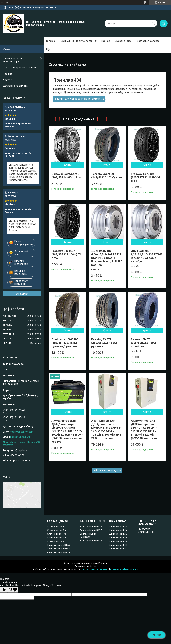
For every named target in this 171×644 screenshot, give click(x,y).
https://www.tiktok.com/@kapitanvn (21, 444)
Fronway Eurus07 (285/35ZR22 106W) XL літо (66, 254)
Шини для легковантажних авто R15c (81, 99)
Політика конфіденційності (124, 569)
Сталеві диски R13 (57, 526)
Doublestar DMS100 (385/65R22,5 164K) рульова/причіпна (65, 343)
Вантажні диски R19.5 (59, 549)
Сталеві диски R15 (57, 534)
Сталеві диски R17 (57, 541)
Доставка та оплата (148, 41)
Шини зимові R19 (118, 549)
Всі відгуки (22, 294)
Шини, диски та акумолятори (77, 41)
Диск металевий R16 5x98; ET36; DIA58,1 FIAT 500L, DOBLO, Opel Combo (23, 226)
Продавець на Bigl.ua (85, 566)
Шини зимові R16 (118, 538)
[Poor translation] (13, 590)
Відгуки (8, 80)
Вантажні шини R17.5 (91, 526)
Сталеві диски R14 (57, 530)
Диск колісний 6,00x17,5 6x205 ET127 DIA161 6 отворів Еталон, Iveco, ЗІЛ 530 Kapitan (107, 258)
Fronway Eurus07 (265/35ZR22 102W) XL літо (146, 177)
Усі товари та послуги (106, 470)
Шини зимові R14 (118, 530)
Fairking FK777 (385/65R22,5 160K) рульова (104, 343)
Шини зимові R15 (118, 534)
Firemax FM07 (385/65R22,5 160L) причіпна (144, 343)
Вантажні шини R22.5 (91, 540)
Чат (157, 635)
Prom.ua (103, 563)
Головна (51, 41)
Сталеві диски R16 (57, 538)
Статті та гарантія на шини (19, 68)
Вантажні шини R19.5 (91, 530)
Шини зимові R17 (118, 541)
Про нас (105, 41)
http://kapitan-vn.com (22, 432)
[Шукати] (153, 23)
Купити (68, 165)
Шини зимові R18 (118, 545)
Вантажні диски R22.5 (59, 552)
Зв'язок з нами (123, 41)
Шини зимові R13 (118, 526)
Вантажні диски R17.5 (59, 545)
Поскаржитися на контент (95, 569)
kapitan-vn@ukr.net (21, 437)
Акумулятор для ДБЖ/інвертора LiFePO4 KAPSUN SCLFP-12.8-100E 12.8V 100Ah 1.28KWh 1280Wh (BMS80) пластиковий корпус (67, 431)
